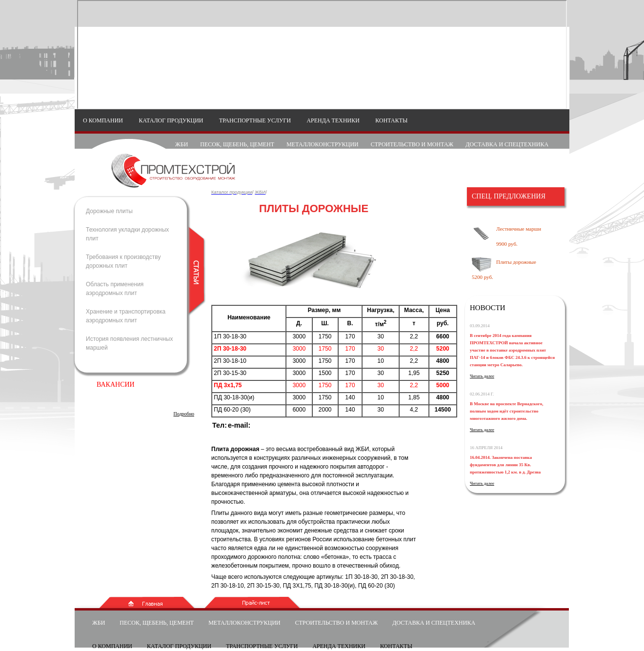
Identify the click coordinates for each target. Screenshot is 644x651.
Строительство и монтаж (412, 144)
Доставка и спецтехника (507, 144)
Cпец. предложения (509, 196)
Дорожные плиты (109, 211)
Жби (181, 144)
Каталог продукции (171, 120)
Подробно (184, 414)
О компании (103, 120)
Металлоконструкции (322, 144)
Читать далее (482, 376)
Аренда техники (333, 120)
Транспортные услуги (255, 120)
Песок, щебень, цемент (237, 144)
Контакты (391, 120)
